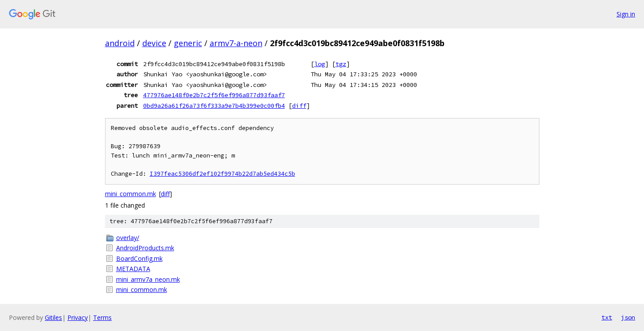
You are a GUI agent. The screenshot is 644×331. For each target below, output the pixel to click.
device (154, 43)
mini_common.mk (131, 194)
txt (607, 317)
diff (299, 106)
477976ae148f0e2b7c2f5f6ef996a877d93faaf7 (214, 95)
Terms (102, 317)
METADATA (133, 269)
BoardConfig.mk (139, 258)
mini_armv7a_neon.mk (148, 279)
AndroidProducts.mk (145, 248)
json (628, 317)
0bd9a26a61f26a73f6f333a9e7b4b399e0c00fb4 (214, 106)
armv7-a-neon (236, 43)
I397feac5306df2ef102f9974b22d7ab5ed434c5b (222, 174)
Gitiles (53, 317)
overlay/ (128, 238)
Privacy (78, 317)
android (120, 43)
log (320, 64)
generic (188, 43)
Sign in (626, 14)
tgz (341, 64)
